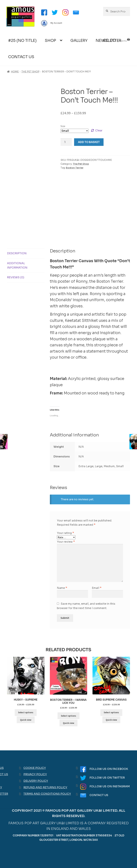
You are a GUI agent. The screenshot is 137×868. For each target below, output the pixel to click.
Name (62, 588)
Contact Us (21, 57)
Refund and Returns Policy (45, 787)
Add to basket (89, 142)
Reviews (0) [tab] (16, 277)
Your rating (65, 533)
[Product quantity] (66, 142)
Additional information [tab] (17, 265)
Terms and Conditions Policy (47, 794)
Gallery (79, 41)
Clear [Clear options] (99, 130)
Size (63, 126)
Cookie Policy (35, 768)
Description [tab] (17, 253)
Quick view (26, 720)
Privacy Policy (35, 774)
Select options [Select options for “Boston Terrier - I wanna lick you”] (68, 716)
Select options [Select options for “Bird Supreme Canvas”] (111, 712)
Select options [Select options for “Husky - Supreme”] (26, 712)
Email (97, 588)
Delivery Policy (36, 781)
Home (15, 72)
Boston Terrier (75, 168)
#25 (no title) (22, 41)
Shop (50, 41)
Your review (66, 542)
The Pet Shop (30, 72)
